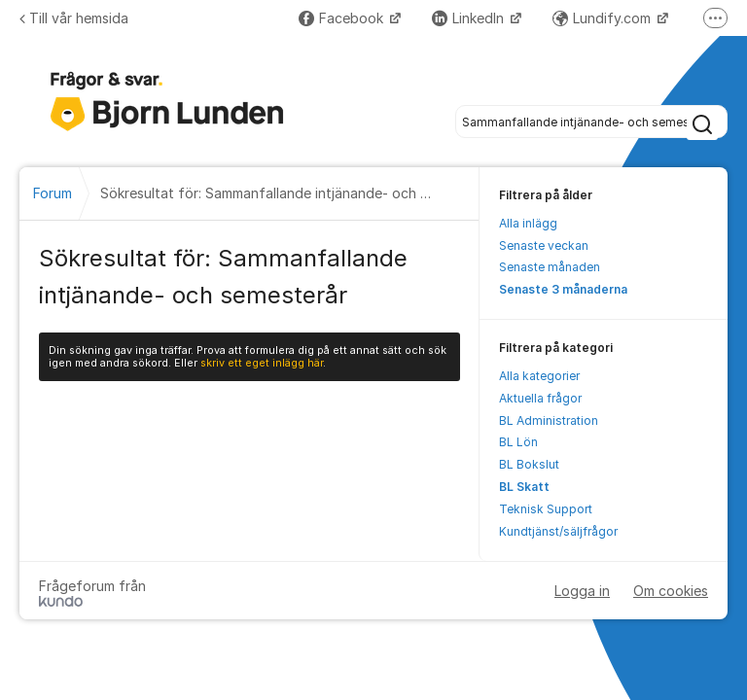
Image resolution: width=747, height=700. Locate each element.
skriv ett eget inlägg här (262, 363)
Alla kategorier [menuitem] (539, 376)
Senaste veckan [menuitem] (544, 245)
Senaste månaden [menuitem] (550, 267)
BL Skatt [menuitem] (524, 487)
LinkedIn (470, 18)
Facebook (343, 18)
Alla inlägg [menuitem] (528, 223)
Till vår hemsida (74, 18)
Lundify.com (604, 18)
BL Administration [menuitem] (549, 420)
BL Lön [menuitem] (518, 442)
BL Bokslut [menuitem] (529, 464)
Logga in (582, 591)
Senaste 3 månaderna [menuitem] (563, 289)
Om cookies (671, 591)
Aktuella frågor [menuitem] (540, 398)
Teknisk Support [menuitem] (546, 509)
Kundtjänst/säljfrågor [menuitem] (558, 531)
